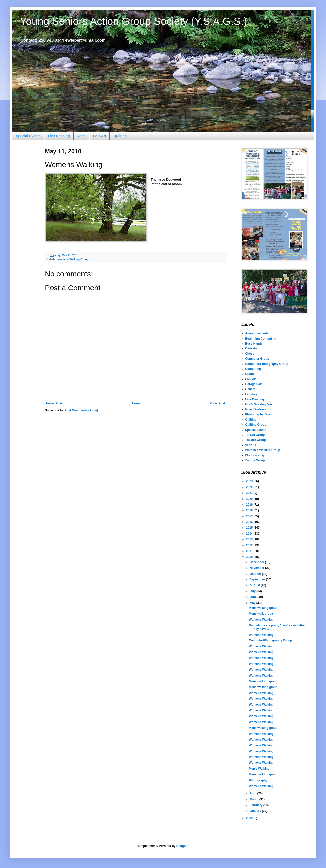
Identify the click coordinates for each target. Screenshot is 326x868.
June (253, 597)
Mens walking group (263, 608)
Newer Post (54, 403)
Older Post (218, 403)
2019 (250, 505)
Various (250, 445)
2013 (250, 539)
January (256, 811)
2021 (250, 493)
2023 (250, 481)
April (253, 793)
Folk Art (100, 136)
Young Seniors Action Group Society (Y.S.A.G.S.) (134, 21)
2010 (250, 557)
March (254, 799)
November (257, 568)
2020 (250, 499)
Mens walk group (261, 614)
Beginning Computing (261, 339)
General (251, 389)
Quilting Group (256, 425)
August (255, 585)
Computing (253, 369)
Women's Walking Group (73, 259)
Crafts (249, 374)
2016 (250, 522)
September (258, 579)
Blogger (182, 846)
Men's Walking (259, 769)
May (253, 603)
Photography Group (259, 414)
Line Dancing (59, 136)
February (256, 805)
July (253, 591)
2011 (250, 551)
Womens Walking (261, 620)
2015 (250, 528)
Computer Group (257, 359)
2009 (250, 818)
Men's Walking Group (260, 405)
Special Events (28, 136)
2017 (250, 516)
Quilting (120, 136)
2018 (250, 510)
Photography (258, 780)
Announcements (257, 333)
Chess (250, 354)
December (257, 562)
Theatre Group (255, 440)
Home (136, 403)
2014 (250, 534)
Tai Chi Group (255, 435)
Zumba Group (255, 460)
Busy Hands (254, 344)
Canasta (251, 348)
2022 (250, 487)
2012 (250, 545)
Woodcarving (255, 455)
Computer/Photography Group (267, 364)
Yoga (81, 136)
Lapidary (251, 394)
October (256, 574)
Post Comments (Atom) (81, 410)
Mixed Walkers (255, 409)
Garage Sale (254, 384)
